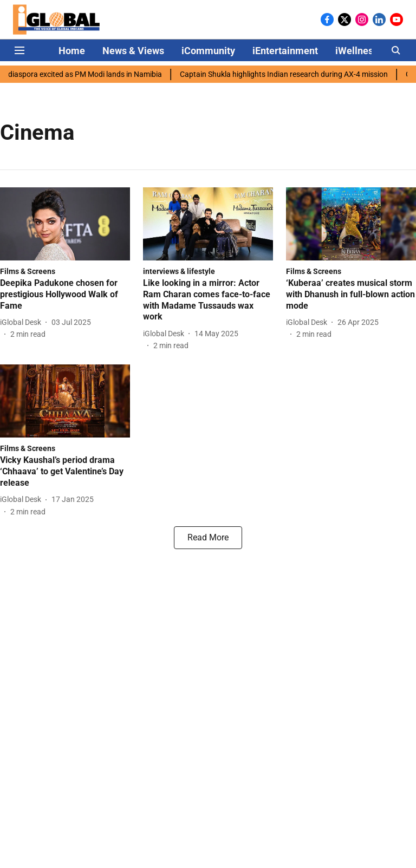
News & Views (133, 51)
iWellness (357, 51)
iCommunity (208, 51)
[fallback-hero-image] (65, 224)
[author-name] (23, 322)
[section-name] (28, 271)
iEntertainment (285, 51)
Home (72, 51)
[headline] (65, 295)
